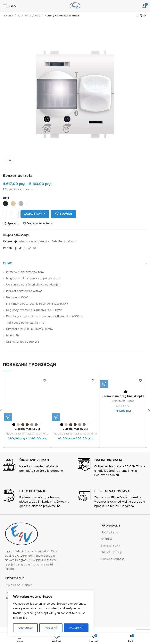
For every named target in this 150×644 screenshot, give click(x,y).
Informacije (111, 526)
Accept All (76, 628)
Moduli (39, 16)
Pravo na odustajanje (19, 585)
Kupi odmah (63, 214)
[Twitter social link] (20, 248)
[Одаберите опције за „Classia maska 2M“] (56, 417)
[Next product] (145, 16)
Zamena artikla (110, 546)
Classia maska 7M (27, 429)
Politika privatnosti (113, 559)
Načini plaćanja (110, 532)
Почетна (8, 16)
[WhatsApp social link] (30, 248)
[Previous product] (137, 16)
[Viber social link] (35, 248)
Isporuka (106, 539)
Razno (131, 401)
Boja (6, 198)
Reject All (51, 628)
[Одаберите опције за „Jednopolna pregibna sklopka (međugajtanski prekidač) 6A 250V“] (104, 384)
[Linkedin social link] (25, 248)
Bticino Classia (25, 434)
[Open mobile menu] (10, 6)
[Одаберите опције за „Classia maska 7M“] (8, 417)
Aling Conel (123, 406)
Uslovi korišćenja (112, 552)
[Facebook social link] (16, 248)
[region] (51, 613)
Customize (25, 628)
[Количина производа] (11, 214)
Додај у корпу (35, 214)
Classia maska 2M (75, 429)
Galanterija (24, 16)
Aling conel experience (63, 16)
